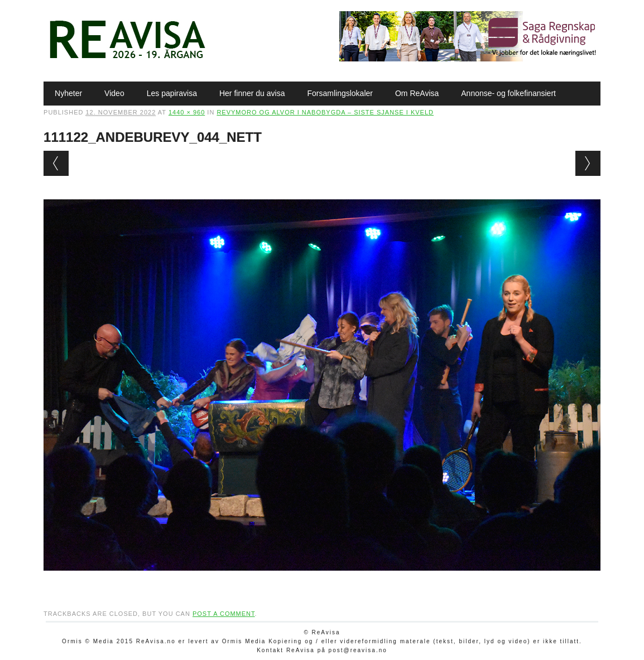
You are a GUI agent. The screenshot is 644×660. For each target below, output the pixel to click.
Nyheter (68, 93)
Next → (588, 163)
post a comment (224, 614)
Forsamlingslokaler (340, 93)
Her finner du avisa (252, 93)
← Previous (56, 163)
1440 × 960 (187, 112)
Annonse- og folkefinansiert (508, 93)
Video (114, 93)
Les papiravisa (172, 93)
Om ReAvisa (417, 93)
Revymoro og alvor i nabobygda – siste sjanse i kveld (325, 112)
